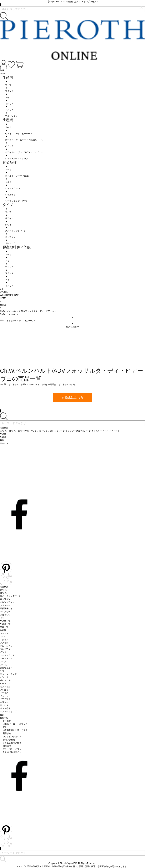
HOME (3, 298)
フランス (4, 633)
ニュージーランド (8, 674)
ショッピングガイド (12, 737)
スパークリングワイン (10, 596)
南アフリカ (5, 687)
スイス (3, 662)
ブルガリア (5, 690)
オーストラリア (7, 655)
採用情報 (7, 746)
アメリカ (4, 643)
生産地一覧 (5, 621)
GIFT (2, 289)
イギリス (4, 693)
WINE (3, 74)
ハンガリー (5, 677)
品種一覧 (4, 627)
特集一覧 (4, 718)
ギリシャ (4, 702)
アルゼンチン (6, 646)
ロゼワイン (5, 599)
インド (3, 652)
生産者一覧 (5, 624)
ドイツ (3, 637)
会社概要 (7, 721)
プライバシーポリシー (13, 749)
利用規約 (7, 733)
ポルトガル (5, 680)
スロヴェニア (6, 668)
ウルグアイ (5, 649)
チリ (2, 671)
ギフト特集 (5, 708)
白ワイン (4, 593)
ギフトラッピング (8, 712)
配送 (5, 727)
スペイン (4, 665)
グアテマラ (5, 699)
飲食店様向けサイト (12, 752)
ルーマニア (5, 683)
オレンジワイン (7, 602)
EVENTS (4, 292)
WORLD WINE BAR (9, 295)
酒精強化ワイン (7, 608)
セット (3, 618)
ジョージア (5, 696)
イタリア (4, 640)
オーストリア (6, 658)
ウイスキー (5, 612)
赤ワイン (4, 590)
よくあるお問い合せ (12, 743)
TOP (2, 70)
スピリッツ (5, 615)
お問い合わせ (9, 740)
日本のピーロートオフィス (15, 724)
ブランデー (5, 605)
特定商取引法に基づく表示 (15, 730)
